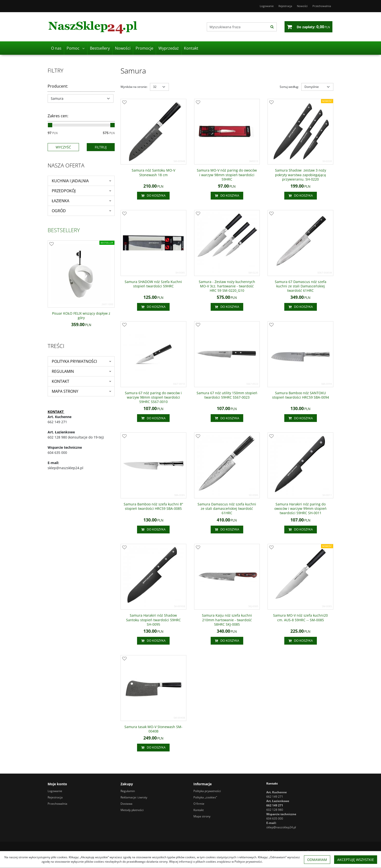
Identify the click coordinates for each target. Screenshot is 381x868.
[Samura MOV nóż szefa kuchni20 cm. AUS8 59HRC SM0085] (300, 618)
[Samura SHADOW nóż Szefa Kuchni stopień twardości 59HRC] (153, 284)
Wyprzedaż (169, 48)
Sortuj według (289, 87)
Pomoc (73, 48)
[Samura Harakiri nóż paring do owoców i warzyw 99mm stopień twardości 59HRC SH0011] (300, 509)
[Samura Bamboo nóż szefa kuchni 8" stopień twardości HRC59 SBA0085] (153, 506)
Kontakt (191, 48)
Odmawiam (317, 860)
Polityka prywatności (74, 361)
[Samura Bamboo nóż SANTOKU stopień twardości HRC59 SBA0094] (300, 395)
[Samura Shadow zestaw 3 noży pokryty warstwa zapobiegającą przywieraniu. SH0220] (300, 175)
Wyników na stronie (134, 87)
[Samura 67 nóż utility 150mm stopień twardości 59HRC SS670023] (227, 395)
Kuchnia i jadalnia (70, 181)
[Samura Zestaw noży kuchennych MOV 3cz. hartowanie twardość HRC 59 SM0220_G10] (227, 286)
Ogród (59, 211)
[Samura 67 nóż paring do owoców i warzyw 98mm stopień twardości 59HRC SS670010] (153, 397)
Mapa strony (65, 391)
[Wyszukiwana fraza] (237, 27)
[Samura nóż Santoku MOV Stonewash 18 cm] (153, 173)
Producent (58, 86)
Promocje (144, 48)
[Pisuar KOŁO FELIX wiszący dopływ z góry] (81, 316)
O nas (56, 48)
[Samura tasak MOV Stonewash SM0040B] (153, 729)
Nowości (123, 48)
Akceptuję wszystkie (356, 860)
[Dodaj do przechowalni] (124, 103)
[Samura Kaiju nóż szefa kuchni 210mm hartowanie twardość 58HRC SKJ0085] (227, 620)
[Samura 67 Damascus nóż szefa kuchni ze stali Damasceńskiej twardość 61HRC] (300, 286)
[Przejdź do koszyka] (313, 27)
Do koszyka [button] (153, 196)
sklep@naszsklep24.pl (281, 827)
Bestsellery (100, 48)
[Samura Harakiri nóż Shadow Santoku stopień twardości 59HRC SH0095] (153, 620)
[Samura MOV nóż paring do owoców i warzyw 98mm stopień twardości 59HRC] (227, 175)
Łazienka (61, 201)
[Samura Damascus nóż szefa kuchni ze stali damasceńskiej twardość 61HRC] (227, 509)
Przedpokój (64, 191)
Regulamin (63, 371)
